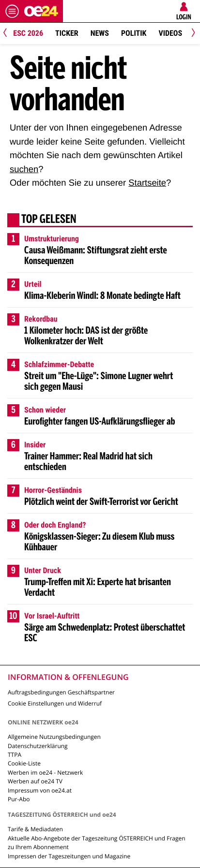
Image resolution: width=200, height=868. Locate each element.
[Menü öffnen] (12, 11)
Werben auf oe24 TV (35, 781)
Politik (134, 33)
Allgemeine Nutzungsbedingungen (54, 737)
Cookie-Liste (24, 763)
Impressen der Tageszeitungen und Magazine (69, 856)
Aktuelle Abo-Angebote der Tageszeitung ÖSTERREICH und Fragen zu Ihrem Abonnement (97, 843)
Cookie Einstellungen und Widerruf (55, 703)
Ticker (67, 33)
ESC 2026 (28, 33)
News (100, 33)
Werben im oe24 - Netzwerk (45, 772)
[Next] (192, 34)
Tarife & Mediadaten (35, 829)
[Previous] (8, 34)
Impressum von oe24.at (40, 790)
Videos (170, 33)
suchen (24, 169)
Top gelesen (49, 220)
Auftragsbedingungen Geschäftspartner (61, 692)
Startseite (147, 183)
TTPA (15, 755)
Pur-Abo (19, 799)
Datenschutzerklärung (38, 746)
